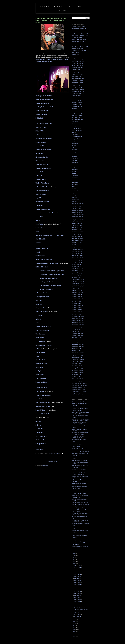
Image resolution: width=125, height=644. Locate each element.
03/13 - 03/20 (78, 604)
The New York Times (42, 183)
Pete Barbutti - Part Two (77, 212)
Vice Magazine (40, 334)
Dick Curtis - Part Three (77, 250)
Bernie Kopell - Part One (77, 65)
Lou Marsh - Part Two (77, 343)
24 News (38, 425)
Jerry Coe (74, 132)
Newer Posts (39, 459)
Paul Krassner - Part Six (77, 84)
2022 (75, 553)
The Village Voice (41, 352)
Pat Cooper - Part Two (77, 244)
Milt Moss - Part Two (76, 350)
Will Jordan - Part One (77, 294)
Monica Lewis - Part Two (77, 328)
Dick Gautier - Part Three (77, 71)
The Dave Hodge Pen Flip (78, 508)
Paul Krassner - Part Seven (78, 86)
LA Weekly (39, 315)
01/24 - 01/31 (78, 614)
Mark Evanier (40, 338)
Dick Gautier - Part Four (77, 73)
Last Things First (41, 378)
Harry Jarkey (75, 155)
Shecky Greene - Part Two (78, 281)
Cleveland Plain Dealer (43, 414)
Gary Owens (74, 168)
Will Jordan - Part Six (76, 304)
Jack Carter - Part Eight (77, 240)
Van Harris (74, 145)
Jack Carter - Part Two (77, 229)
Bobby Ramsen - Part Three (78, 356)
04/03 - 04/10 (78, 598)
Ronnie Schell (75, 177)
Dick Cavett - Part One (77, 129)
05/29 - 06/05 (78, 593)
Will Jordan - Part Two (77, 296)
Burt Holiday (74, 149)
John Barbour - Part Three (78, 114)
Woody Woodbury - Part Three (79, 391)
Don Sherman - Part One (77, 371)
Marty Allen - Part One (77, 207)
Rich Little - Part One (76, 330)
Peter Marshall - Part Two (78, 346)
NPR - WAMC (40, 131)
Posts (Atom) (45, 466)
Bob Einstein (75, 140)
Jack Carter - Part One (77, 227)
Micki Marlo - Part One (77, 337)
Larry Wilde (74, 198)
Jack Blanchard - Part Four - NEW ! (80, 34)
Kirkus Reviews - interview (44, 345)
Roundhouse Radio (42, 388)
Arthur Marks (75, 159)
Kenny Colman (75, 134)
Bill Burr (38, 349)
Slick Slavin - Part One (77, 97)
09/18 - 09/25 (78, 576)
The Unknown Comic (76, 56)
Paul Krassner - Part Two (77, 77)
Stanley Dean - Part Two (77, 270)
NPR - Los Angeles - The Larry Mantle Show (50, 274)
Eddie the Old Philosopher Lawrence (80, 395)
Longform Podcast (41, 114)
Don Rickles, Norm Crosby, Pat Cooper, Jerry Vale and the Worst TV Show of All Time (80, 436)
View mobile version (52, 462)
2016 (75, 564)
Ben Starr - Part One (76, 374)
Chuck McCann (75, 164)
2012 (75, 625)
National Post (40, 205)
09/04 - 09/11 (78, 578)
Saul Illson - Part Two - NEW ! (79, 41)
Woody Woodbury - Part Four (78, 393)
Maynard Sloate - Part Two (78, 151)
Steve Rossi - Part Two (77, 365)
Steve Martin (75, 160)
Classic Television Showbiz (63, 7)
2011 (75, 628)
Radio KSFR (40, 135)
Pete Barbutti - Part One (77, 211)
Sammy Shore (75, 183)
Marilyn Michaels (76, 166)
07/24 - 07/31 (78, 587)
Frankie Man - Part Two (77, 335)
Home (53, 459)
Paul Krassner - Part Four (78, 80)
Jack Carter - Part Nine (77, 108)
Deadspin (38, 371)
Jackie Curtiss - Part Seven (78, 90)
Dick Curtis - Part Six (76, 95)
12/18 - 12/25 (78, 566)
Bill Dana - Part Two (76, 266)
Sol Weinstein (75, 194)
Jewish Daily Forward (42, 202)
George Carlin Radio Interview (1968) (80, 443)
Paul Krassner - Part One (77, 75)
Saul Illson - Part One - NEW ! (79, 39)
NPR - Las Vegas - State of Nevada (46, 282)
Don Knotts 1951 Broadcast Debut (80, 433)
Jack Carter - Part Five (77, 235)
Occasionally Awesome (43, 360)
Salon (37, 232)
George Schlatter (76, 179)
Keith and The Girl (42, 267)
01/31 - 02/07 (78, 612)
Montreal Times (41, 127)
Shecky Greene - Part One (78, 279)
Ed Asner (74, 123)
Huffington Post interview (44, 138)
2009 (75, 632)
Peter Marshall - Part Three (78, 93)
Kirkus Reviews (41, 341)
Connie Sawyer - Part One (78, 367)
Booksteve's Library (42, 382)
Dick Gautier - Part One (77, 67)
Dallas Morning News (42, 293)
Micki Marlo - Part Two (77, 339)
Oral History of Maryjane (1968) (79, 469)
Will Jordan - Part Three (77, 298)
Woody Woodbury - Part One (78, 387)
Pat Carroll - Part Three (77, 226)
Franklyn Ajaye (75, 121)
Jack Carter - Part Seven (77, 239)
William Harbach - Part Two (78, 285)
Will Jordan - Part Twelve (77, 315)
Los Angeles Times (41, 436)
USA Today (39, 217)
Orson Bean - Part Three (77, 119)
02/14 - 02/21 (78, 606)
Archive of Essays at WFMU (78, 26)
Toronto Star (40, 153)
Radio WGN (39, 172)
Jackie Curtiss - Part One (77, 255)
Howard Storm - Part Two (78, 380)
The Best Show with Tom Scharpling (47, 263)
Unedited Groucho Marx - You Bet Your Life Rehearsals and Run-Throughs (79, 536)
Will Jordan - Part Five (77, 302)
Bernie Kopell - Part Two (77, 64)
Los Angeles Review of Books (45, 107)
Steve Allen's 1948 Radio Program (80, 503)
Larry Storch (74, 186)
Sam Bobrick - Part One (77, 49)
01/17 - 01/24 (78, 616)
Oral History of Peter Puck (78, 471)
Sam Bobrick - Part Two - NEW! (79, 51)
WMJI (38, 220)
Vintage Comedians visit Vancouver (80, 539)
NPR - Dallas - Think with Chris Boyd (47, 278)
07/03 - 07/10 (78, 591)
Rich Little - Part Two (76, 332)
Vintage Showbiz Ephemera (78, 541)
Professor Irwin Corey (77, 136)
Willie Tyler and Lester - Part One (79, 384)
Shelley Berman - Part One (78, 218)
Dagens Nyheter (41, 410)
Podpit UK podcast (42, 399)
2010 (75, 630)
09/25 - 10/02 (78, 574)
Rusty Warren (75, 192)
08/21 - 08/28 (78, 581)
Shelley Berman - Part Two (78, 220)
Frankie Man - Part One (77, 333)
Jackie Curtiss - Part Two (77, 257)
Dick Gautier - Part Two (77, 69)
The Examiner (40, 256)
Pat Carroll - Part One (77, 222)
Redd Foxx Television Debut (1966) (80, 492)
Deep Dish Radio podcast (44, 395)
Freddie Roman (75, 175)
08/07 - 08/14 (78, 585)
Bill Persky (74, 172)
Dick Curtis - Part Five (77, 253)
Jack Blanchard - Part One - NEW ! (80, 28)
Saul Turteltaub (75, 52)
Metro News (39, 300)
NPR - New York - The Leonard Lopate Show (50, 271)
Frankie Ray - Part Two (77, 106)
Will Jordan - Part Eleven (77, 313)
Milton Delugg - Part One (77, 272)
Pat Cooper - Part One (77, 242)
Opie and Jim (40, 161)
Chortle (38, 252)
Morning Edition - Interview (44, 99)
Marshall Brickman (76, 127)
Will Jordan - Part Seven (77, 306)
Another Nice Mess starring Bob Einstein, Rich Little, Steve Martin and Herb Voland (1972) (80, 409)
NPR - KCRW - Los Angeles (44, 289)
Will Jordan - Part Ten (77, 311)
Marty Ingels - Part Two (77, 291)
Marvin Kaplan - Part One (78, 319)
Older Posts (66, 459)
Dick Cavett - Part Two (77, 131)
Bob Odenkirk (40, 449)
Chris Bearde (75, 125)
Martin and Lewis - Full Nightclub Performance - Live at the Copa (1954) (80, 462)
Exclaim (38, 243)
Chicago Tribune (41, 444)
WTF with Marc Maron (43, 187)
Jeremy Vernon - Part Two (78, 60)
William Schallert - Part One (78, 43)
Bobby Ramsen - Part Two (78, 354)
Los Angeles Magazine (43, 297)
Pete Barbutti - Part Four (77, 216)
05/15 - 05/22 (78, 595)
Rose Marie (74, 157)
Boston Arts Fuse (41, 142)
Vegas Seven (39, 367)
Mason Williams (75, 199)
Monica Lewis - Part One (77, 326)
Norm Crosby (75, 138)
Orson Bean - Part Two (77, 118)
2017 (75, 562)
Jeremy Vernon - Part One (78, 58)
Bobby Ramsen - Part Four (78, 358)
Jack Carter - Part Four (77, 233)
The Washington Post (42, 190)
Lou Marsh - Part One (77, 341)
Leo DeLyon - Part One (77, 276)
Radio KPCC (40, 176)
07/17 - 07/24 (78, 589)
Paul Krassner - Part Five (77, 82)
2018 (75, 560)
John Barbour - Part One (77, 110)
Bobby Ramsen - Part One (78, 352)
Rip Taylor (74, 188)
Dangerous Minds (41, 308)
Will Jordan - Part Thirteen (78, 317)
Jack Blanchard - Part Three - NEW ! (80, 32)
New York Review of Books (44, 124)
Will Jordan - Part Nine (77, 309)
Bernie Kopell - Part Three (78, 62)
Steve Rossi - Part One (77, 363)
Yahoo (38, 323)
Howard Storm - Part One (78, 378)
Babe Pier (74, 173)
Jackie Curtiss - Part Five (77, 261)
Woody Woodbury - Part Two (78, 389)
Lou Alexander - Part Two (78, 205)
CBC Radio (39, 224)
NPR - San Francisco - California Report (48, 286)
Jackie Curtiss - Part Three (78, 259)
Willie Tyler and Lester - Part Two (79, 386)
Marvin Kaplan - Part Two (78, 320)
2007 (75, 636)
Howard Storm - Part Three (78, 382)
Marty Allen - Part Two (77, 209)
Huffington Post (41, 440)
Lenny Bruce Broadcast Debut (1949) (80, 452)
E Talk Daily (39, 118)
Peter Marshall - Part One (78, 345)
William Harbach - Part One (78, 283)
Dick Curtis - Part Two (77, 248)
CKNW (38, 356)
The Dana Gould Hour (43, 103)
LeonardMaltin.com (42, 111)
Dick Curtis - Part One (77, 246)
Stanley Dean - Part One (77, 268)
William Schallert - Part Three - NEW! (80, 47)
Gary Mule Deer (75, 54)
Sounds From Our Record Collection (80, 494)
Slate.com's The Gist (42, 157)
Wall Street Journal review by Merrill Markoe (50, 235)
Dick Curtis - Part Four (77, 252)
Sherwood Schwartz (76, 181)
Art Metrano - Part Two (77, 103)
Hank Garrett (75, 144)
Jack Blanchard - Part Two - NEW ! (80, 30)
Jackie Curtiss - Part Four (78, 263)
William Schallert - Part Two (78, 45)
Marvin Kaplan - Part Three (78, 322)
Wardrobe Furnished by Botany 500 (80, 546)
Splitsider (39, 319)
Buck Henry (74, 147)
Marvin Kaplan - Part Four (78, 324)
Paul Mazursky (75, 162)
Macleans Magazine (42, 248)
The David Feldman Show (44, 150)
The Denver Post (41, 179)
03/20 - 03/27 (78, 602)
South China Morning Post (44, 260)
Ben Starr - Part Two (76, 376)
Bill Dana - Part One (76, 265)
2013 (75, 623)
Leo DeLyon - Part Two (77, 278)
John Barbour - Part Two (77, 112)
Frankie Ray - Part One (77, 105)
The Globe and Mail (42, 165)
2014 (75, 621)
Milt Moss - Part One (76, 348)
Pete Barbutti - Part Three (78, 214)
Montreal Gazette (41, 194)
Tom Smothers (75, 185)
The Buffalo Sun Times (43, 209)
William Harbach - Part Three (78, 287)
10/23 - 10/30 (78, 572)
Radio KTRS (40, 146)
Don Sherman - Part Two (77, 373)
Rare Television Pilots (77, 490)
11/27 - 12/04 (78, 568)
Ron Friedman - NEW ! (77, 38)
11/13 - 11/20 (78, 570)
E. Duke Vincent (75, 190)
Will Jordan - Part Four (77, 300)
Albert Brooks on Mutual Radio (79, 402)
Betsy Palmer (75, 170)
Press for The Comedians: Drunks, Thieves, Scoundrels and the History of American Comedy (51, 20)
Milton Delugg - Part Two (77, 274)
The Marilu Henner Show (44, 168)
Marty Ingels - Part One (77, 289)
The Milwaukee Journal (43, 326)
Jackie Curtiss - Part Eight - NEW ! (80, 36)
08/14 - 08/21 (78, 583)
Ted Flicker (74, 142)
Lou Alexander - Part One (78, 203)
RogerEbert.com (41, 198)
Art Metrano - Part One (77, 101)
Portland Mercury (41, 364)
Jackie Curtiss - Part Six (77, 88)
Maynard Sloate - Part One (78, 92)
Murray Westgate (76, 196)
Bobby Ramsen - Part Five (78, 360)
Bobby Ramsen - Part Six (78, 361)
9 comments (57, 454)
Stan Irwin (74, 153)
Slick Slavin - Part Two (77, 99)
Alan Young (74, 201)
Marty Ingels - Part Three (77, 293)
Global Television (41, 239)
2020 (75, 555)
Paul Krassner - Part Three (78, 78)
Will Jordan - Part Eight (77, 307)
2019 (75, 557)
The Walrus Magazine (42, 330)
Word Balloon (40, 375)
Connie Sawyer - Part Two (78, 369)
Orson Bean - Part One (77, 116)
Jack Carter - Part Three (77, 231)
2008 (75, 634)
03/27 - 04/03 (78, 600)
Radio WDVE (40, 391)
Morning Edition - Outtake (44, 96)
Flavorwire (39, 304)
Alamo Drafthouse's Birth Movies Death (48, 213)
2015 (75, 619)
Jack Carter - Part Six (77, 237)
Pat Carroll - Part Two (77, 224)
